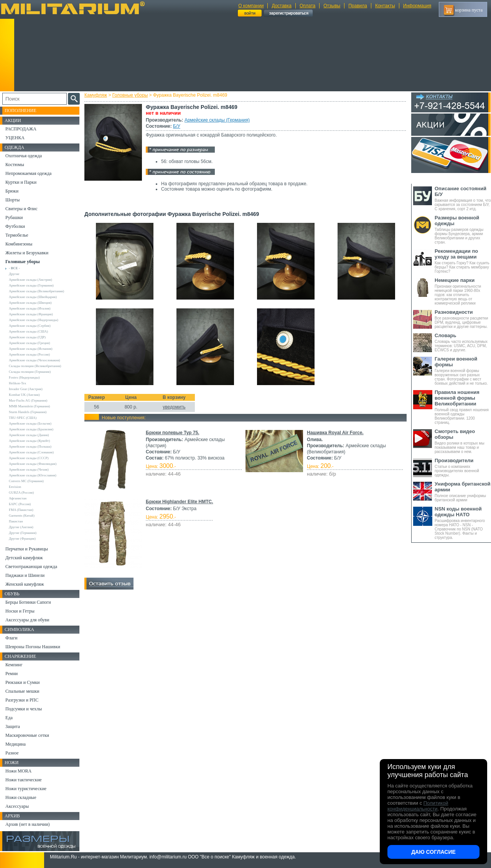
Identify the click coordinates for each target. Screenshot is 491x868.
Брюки (12, 191)
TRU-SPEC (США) (23, 418)
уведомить (174, 407)
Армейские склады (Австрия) (30, 280)
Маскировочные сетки (27, 735)
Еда (9, 718)
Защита (13, 726)
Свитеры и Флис (21, 209)
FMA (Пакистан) (21, 510)
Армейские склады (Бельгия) (30, 423)
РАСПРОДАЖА (21, 129)
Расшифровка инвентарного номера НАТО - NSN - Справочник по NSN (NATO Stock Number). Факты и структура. (463, 523)
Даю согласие (433, 852)
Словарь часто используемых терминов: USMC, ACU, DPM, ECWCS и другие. (463, 342)
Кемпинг (14, 665)
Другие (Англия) (21, 527)
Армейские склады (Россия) (29, 354)
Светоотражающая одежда (31, 567)
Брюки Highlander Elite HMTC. (180, 502)
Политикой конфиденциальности (418, 806)
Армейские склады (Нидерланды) (34, 320)
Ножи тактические (24, 780)
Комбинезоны (19, 244)
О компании (251, 6)
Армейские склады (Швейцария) (33, 297)
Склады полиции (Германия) (30, 372)
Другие (14, 274)
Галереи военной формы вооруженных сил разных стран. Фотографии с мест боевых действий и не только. (463, 371)
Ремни (12, 674)
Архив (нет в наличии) (28, 824)
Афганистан (18, 498)
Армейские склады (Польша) (30, 446)
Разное (12, 753)
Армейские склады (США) (28, 331)
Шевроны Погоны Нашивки (33, 647)
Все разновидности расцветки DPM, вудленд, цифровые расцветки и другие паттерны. (463, 319)
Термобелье (17, 235)
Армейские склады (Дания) (29, 435)
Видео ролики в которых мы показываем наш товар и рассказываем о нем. (463, 441)
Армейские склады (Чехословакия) (35, 360)
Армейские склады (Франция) (31, 314)
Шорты (12, 200)
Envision (15, 487)
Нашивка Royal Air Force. (335, 433)
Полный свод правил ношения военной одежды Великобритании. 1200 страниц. (463, 407)
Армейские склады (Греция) (29, 343)
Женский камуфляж (25, 584)
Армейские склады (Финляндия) (33, 464)
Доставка (282, 6)
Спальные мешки (22, 691)
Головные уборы (130, 95)
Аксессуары (17, 806)
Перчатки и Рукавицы (27, 549)
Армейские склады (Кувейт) (29, 441)
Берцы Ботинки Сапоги (28, 602)
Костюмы (15, 165)
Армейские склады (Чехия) (29, 469)
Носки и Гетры (20, 611)
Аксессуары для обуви (27, 620)
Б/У (177, 126)
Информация (417, 6)
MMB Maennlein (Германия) (29, 406)
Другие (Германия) (23, 533)
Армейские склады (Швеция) (30, 303)
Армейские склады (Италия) (30, 308)
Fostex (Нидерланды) (24, 377)
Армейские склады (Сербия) (30, 326)
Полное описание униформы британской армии (463, 492)
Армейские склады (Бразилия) (31, 429)
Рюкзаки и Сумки (22, 682)
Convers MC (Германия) (26, 481)
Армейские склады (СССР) (29, 458)
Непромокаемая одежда (28, 173)
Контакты (385, 6)
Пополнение (21, 110)
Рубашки (14, 217)
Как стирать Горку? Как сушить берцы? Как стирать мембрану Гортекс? (463, 261)
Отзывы (332, 6)
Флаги (12, 638)
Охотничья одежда (24, 156)
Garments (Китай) (22, 516)
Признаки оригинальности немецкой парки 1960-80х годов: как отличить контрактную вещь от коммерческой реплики (463, 291)
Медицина (16, 744)
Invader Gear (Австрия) (26, 389)
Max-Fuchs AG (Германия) (28, 400)
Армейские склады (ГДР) (27, 337)
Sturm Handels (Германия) (28, 412)
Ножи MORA (18, 771)
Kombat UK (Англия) (24, 395)
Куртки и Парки (21, 182)
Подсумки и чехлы (24, 709)
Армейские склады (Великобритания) (36, 291)
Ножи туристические (26, 789)
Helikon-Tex (17, 383)
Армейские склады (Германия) (217, 120)
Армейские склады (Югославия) (33, 475)
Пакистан (16, 521)
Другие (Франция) (22, 539)
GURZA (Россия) (21, 492)
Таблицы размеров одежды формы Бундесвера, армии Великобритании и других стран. (463, 230)
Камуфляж (96, 95)
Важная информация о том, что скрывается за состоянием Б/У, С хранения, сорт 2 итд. (463, 198)
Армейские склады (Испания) (31, 349)
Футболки (15, 226)
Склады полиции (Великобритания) (35, 366)
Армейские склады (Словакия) (31, 452)
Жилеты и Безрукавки (27, 253)
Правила (358, 6)
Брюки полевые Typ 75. (172, 433)
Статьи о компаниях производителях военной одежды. (463, 467)
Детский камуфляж (24, 558)
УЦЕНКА (15, 138)
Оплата (307, 6)
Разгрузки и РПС (22, 700)
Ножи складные (21, 797)
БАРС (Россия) (20, 504)
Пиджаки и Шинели (25, 575)
